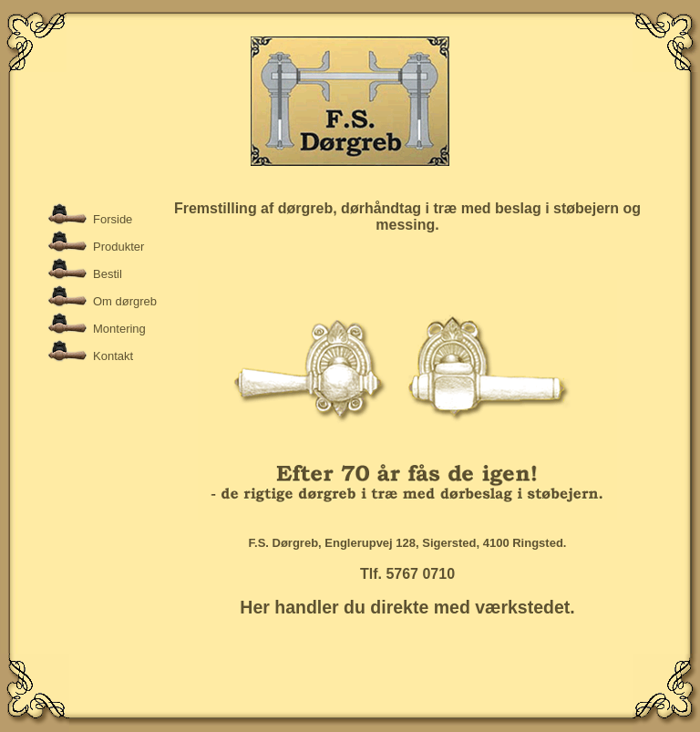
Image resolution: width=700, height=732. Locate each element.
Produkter (118, 247)
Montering (119, 329)
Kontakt (113, 356)
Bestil (108, 274)
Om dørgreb (125, 301)
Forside (113, 219)
